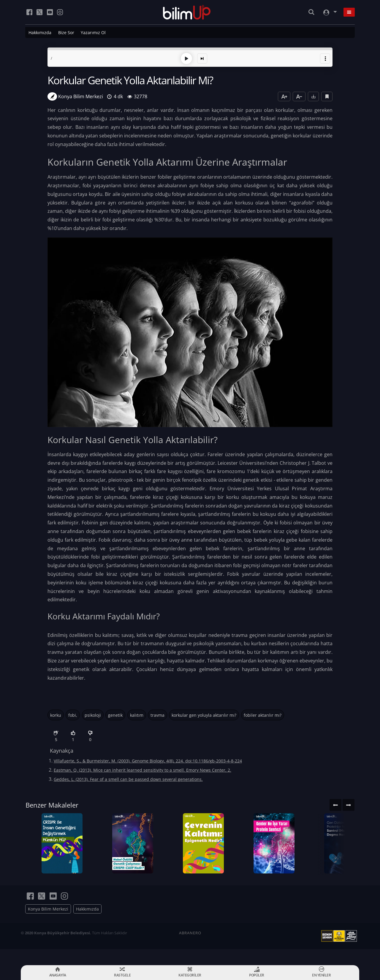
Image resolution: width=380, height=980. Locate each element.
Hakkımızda (40, 32)
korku (56, 714)
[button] (325, 58)
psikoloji (93, 714)
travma (157, 714)
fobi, (73, 714)
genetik (115, 714)
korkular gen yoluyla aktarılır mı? (204, 714)
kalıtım (137, 714)
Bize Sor (66, 32)
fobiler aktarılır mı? (263, 714)
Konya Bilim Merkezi (48, 925)
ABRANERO (190, 949)
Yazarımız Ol (93, 32)
